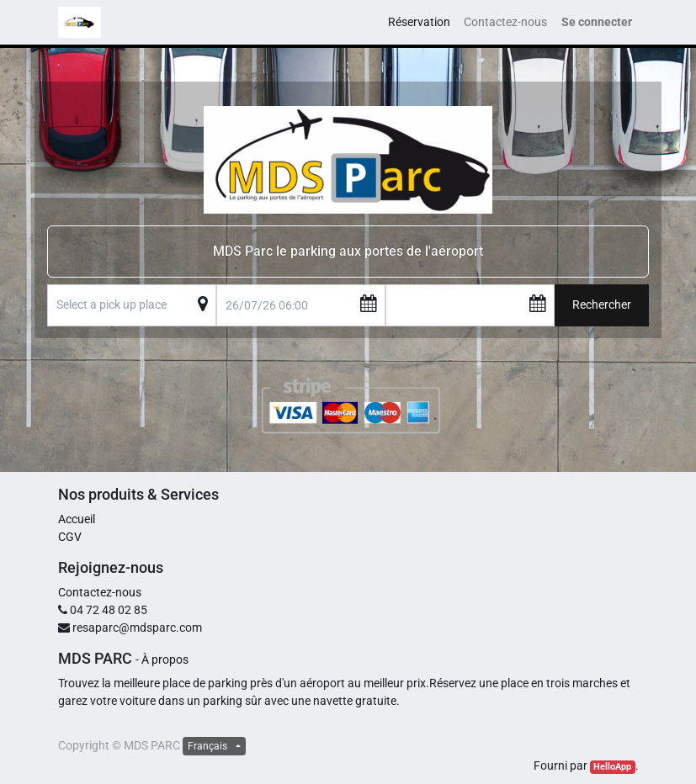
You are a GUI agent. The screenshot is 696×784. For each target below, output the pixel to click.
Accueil (77, 519)
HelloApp (612, 767)
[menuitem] (419, 22)
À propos (165, 660)
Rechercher (602, 305)
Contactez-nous (100, 592)
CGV (70, 537)
